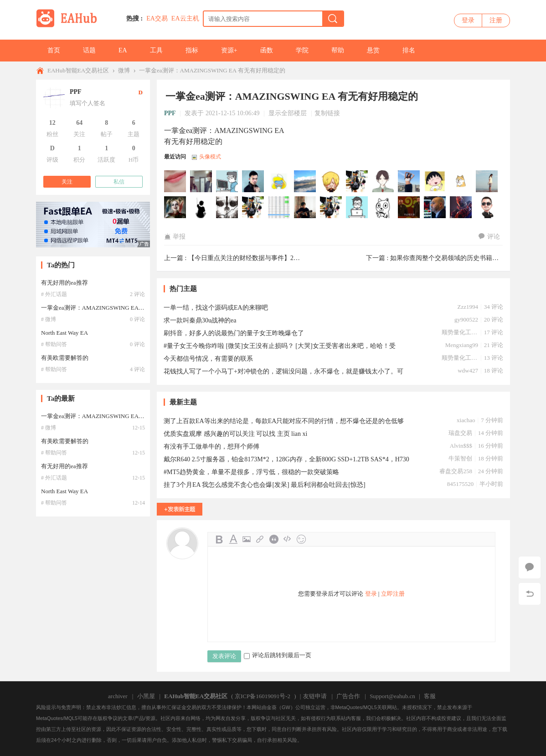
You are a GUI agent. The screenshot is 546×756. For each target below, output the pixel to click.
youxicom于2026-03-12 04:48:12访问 (253, 182)
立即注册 (393, 594)
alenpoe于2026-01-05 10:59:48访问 (409, 182)
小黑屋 (146, 696)
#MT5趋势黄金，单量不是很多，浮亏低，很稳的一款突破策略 (251, 472)
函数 (267, 50)
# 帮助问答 (54, 344)
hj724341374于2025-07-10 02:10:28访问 (331, 208)
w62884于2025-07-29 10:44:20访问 (201, 208)
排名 (409, 50)
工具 (156, 50)
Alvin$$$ (461, 446)
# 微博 (49, 319)
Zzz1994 (467, 307)
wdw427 (468, 370)
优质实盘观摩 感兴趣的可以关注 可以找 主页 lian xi (235, 434)
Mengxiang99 (462, 345)
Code (288, 539)
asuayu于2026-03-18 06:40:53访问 (227, 182)
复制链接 (327, 113)
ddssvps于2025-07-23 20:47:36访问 (227, 208)
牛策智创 (460, 458)
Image (247, 539)
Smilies (301, 539)
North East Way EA (64, 333)
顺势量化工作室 (460, 332)
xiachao (466, 420)
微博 (124, 70)
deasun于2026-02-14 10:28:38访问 (331, 182)
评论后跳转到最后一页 (278, 655)
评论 (489, 237)
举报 (175, 237)
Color (233, 539)
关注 (67, 182)
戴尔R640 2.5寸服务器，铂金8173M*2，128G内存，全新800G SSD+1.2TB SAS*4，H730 (286, 459)
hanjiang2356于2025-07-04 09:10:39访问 (409, 208)
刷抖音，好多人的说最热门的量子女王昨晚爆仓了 (234, 333)
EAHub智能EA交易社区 (78, 70)
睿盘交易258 (456, 471)
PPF (170, 113)
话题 (89, 50)
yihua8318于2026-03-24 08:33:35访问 (201, 182)
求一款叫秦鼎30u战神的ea (200, 320)
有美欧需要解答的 (65, 358)
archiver (118, 696)
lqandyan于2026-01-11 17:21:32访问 (383, 182)
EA (123, 50)
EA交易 (157, 18)
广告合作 (348, 696)
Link (260, 539)
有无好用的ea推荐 (64, 283)
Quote (274, 539)
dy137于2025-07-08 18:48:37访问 (357, 208)
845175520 (461, 484)
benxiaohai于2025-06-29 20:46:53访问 (487, 208)
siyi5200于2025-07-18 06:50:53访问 (253, 208)
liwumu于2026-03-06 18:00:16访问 (305, 182)
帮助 (338, 50)
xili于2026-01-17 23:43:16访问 (357, 182)
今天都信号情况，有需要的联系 (208, 359)
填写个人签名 (88, 103)
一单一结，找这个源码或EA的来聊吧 (216, 308)
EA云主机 (185, 18)
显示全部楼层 (288, 113)
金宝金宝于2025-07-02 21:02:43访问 (435, 208)
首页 (54, 50)
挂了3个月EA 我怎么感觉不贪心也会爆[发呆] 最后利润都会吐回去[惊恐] (265, 485)
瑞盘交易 (460, 433)
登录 (468, 20)
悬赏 (373, 50)
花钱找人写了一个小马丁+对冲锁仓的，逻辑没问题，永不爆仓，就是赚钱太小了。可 (283, 371)
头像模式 (210, 157)
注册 (496, 20)
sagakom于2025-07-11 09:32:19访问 (305, 208)
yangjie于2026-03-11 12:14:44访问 (279, 182)
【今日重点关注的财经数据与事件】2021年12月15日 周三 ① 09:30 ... (284, 258)
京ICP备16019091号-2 (263, 696)
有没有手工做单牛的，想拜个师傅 (211, 447)
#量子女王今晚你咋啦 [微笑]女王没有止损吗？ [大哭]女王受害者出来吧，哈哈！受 (280, 346)
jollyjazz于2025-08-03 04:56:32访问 (175, 208)
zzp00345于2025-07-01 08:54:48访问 (461, 208)
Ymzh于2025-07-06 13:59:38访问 (383, 208)
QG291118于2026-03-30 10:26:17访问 (175, 182)
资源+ (229, 50)
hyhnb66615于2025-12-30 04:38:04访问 (435, 182)
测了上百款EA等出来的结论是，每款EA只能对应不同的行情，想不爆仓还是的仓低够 (284, 421)
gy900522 (466, 319)
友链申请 (315, 696)
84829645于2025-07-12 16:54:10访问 (279, 208)
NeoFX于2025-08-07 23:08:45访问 (487, 182)
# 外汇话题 (54, 294)
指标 (192, 50)
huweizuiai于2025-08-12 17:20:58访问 (461, 182)
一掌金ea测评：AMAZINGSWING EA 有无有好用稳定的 (212, 70)
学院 (302, 50)
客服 (430, 696)
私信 (119, 182)
